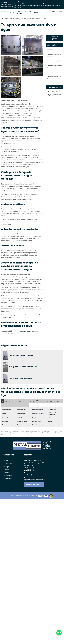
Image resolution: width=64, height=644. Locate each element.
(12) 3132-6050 (15, 5)
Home (12, 12)
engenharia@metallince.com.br (53, 5)
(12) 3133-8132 (20, 5)
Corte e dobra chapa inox (54, 61)
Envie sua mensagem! (34, 484)
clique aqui (26, 331)
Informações (57, 11)
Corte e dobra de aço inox (54, 83)
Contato (46, 12)
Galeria (37, 12)
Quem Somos (20, 12)
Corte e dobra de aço (53, 72)
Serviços (28, 11)
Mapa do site (8, 479)
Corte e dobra (51, 50)
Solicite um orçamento (55, 38)
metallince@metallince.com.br (32, 5)
